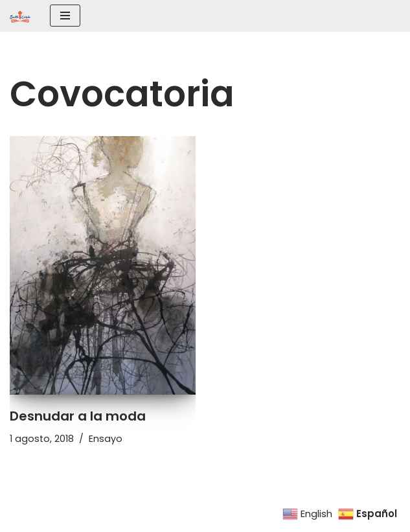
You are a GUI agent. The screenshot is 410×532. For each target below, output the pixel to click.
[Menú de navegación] (65, 16)
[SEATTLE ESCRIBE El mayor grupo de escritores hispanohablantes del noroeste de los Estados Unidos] (20, 16)
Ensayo (106, 439)
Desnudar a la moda (78, 416)
